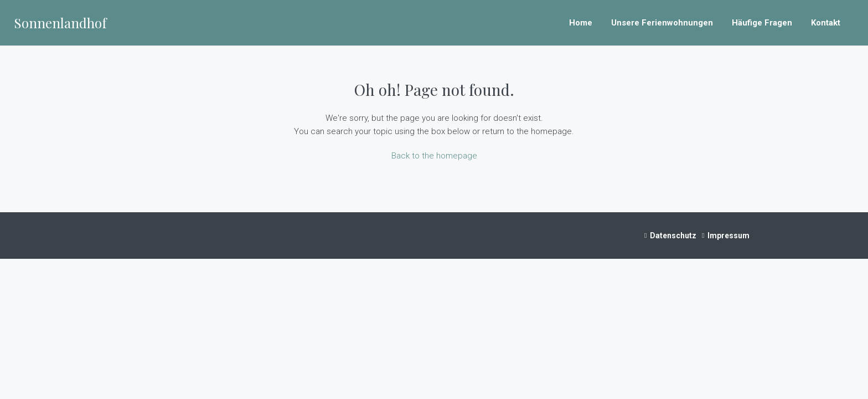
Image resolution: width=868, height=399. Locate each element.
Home (581, 23)
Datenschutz (673, 236)
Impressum (728, 236)
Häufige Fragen (762, 23)
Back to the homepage (434, 156)
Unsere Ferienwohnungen (662, 23)
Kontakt (826, 23)
